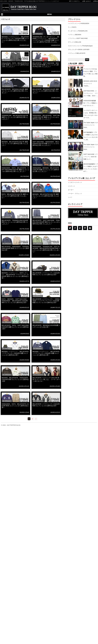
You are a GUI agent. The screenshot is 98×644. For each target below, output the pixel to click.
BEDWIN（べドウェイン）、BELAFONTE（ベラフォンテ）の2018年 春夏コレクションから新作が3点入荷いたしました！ (15, 39)
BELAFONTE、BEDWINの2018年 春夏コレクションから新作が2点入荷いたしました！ (15, 91)
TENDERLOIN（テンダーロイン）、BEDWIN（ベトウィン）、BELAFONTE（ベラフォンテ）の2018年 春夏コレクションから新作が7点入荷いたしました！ (46, 40)
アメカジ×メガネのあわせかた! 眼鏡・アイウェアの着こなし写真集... (90, 73)
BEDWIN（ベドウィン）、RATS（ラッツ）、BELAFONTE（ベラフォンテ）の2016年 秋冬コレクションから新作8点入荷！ (15, 275)
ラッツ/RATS (72, 27)
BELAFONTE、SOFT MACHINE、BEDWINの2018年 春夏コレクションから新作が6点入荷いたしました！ (46, 65)
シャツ (70, 197)
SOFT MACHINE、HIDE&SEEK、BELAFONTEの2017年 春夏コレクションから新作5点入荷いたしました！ (46, 143)
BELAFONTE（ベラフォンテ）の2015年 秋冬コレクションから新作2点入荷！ (46, 405)
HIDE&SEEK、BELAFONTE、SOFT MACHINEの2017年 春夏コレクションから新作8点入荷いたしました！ (46, 117)
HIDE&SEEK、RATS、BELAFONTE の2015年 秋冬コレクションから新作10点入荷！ (15, 406)
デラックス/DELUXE (75, 42)
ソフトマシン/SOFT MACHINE (78, 38)
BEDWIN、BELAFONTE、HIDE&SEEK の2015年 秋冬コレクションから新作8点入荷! (15, 379)
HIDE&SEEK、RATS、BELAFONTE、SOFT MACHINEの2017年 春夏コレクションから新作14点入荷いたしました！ (15, 170)
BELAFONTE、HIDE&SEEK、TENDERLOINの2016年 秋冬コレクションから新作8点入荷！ (15, 248)
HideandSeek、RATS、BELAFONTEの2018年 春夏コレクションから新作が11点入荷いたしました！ (15, 65)
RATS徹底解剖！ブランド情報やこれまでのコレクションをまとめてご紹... (90, 136)
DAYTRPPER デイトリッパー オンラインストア (83, 213)
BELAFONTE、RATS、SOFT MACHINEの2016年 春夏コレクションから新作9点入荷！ (15, 327)
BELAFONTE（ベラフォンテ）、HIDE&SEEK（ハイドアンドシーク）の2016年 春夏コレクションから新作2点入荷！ (46, 301)
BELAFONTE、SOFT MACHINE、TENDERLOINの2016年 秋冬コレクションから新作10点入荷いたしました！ (46, 222)
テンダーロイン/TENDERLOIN (78, 31)
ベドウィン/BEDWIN (75, 35)
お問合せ (96, 1)
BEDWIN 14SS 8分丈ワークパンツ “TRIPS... (90, 84)
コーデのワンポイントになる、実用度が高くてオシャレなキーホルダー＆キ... (90, 114)
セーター (71, 190)
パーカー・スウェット (75, 194)
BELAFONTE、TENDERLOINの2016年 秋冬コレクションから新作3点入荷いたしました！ (15, 222)
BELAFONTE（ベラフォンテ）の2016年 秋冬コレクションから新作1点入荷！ (46, 274)
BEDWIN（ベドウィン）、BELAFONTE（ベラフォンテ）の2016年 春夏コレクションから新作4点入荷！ (15, 353)
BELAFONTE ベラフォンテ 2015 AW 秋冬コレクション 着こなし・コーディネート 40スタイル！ (46, 379)
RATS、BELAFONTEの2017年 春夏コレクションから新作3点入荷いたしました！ (15, 196)
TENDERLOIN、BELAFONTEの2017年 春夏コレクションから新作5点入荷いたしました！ (15, 117)
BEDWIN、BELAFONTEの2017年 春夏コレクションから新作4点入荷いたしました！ (15, 143)
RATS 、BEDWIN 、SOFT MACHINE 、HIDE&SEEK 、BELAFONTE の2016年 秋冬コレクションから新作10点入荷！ (15, 301)
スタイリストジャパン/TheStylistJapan (80, 46)
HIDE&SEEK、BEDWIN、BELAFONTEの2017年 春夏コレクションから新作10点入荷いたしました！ (46, 170)
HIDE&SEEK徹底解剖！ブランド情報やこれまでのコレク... (90, 103)
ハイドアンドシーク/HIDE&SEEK (79, 23)
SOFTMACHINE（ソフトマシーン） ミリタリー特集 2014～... (91, 93)
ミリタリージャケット (75, 182)
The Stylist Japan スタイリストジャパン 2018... (91, 147)
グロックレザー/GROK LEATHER (79, 50)
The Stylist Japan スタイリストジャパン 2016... (91, 125)
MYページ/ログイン (75, 1)
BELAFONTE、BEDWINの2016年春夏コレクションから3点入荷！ (46, 326)
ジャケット (71, 186)
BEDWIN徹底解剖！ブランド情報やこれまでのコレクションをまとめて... (91, 168)
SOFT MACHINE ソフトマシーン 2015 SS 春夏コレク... (90, 157)
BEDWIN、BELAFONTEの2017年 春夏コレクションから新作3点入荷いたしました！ (46, 196)
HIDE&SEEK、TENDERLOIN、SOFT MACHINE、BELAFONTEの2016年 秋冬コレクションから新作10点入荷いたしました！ (46, 249)
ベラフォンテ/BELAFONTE (77, 53)
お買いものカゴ (86, 1)
